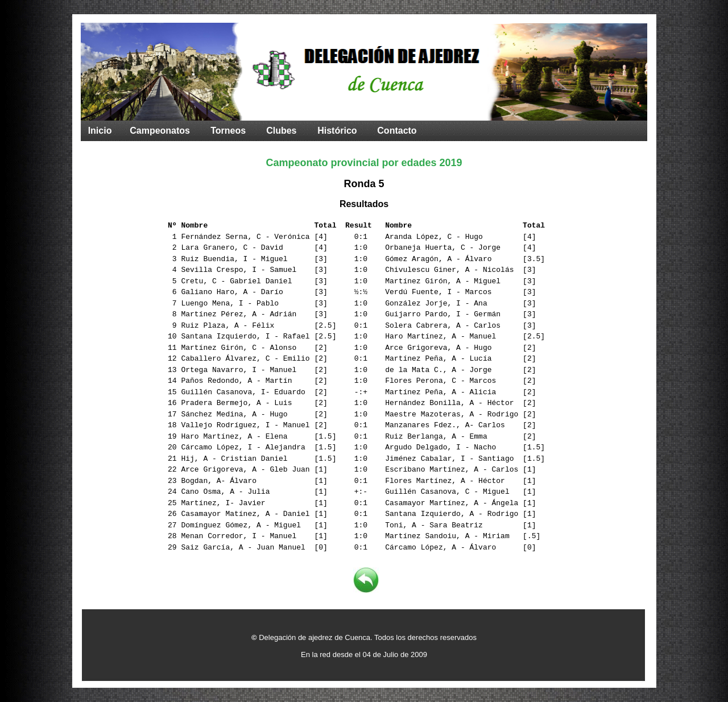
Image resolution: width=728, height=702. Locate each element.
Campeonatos (160, 131)
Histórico (337, 131)
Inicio (100, 131)
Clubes (281, 131)
